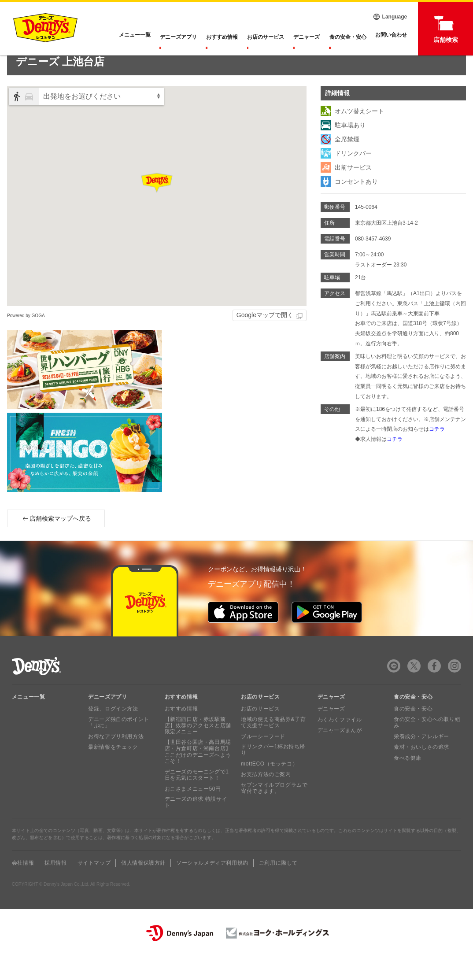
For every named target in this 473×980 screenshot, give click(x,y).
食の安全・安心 (348, 37)
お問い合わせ (391, 37)
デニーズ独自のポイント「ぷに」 (119, 745)
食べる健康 (408, 780)
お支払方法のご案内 (266, 797)
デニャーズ (307, 37)
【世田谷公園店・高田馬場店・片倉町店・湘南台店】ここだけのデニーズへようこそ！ (198, 775)
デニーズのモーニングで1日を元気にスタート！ (197, 797)
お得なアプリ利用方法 (116, 759)
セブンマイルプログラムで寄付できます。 (274, 811)
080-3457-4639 (373, 262)
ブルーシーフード (263, 759)
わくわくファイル (340, 743)
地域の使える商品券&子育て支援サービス (273, 745)
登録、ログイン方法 (113, 732)
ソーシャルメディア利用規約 (212, 886)
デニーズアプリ (181, 37)
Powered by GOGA (26, 338)
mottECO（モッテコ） (269, 787)
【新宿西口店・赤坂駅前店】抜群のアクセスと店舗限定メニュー (198, 749)
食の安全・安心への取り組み (427, 745)
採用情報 (55, 886)
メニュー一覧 (29, 720)
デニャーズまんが (340, 753)
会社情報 (23, 886)
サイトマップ (94, 886)
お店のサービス (267, 37)
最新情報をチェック (113, 770)
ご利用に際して (278, 886)
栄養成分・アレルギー (421, 759)
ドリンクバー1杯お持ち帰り (273, 773)
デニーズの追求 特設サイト (196, 825)
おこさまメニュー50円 (193, 811)
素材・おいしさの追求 (421, 770)
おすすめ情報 (224, 37)
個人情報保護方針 (143, 886)
